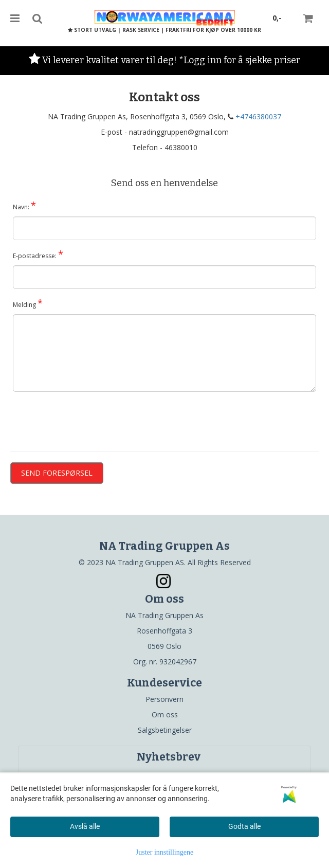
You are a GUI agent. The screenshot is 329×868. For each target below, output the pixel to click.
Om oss (165, 715)
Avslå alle (85, 826)
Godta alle (244, 826)
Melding (28, 303)
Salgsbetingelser (165, 730)
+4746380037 (258, 116)
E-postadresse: (38, 254)
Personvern (164, 699)
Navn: (24, 205)
